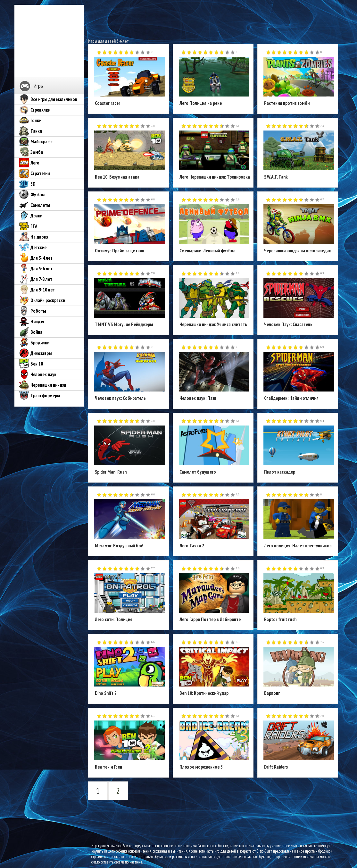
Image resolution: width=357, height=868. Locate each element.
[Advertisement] (213, 19)
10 (148, 53)
